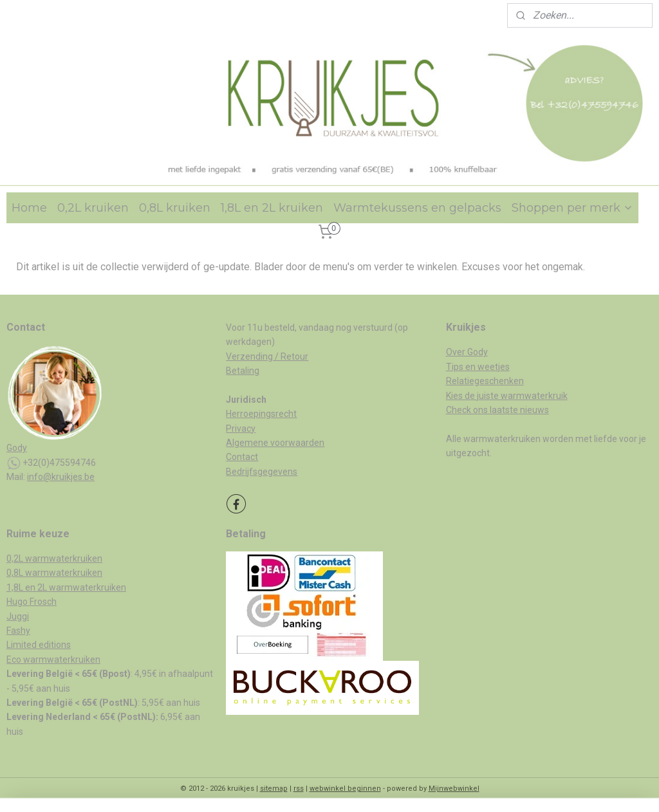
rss (299, 789)
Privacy (241, 429)
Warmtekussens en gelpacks (417, 208)
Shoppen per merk (572, 208)
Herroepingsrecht (261, 414)
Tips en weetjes (478, 367)
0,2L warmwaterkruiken (54, 558)
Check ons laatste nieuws (497, 410)
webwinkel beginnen (345, 789)
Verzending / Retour (267, 356)
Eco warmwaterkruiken (53, 660)
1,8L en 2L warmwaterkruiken (66, 587)
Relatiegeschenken (485, 381)
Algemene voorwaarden (275, 443)
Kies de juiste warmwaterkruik (507, 396)
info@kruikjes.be (61, 477)
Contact (242, 457)
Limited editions (39, 645)
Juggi (18, 616)
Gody (17, 448)
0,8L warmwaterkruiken (54, 573)
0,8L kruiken (175, 208)
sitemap (274, 789)
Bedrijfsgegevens (262, 472)
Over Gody (467, 352)
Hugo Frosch (32, 602)
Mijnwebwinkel (454, 789)
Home (29, 208)
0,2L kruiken (93, 208)
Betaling (243, 371)
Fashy (18, 631)
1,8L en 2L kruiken (272, 208)
